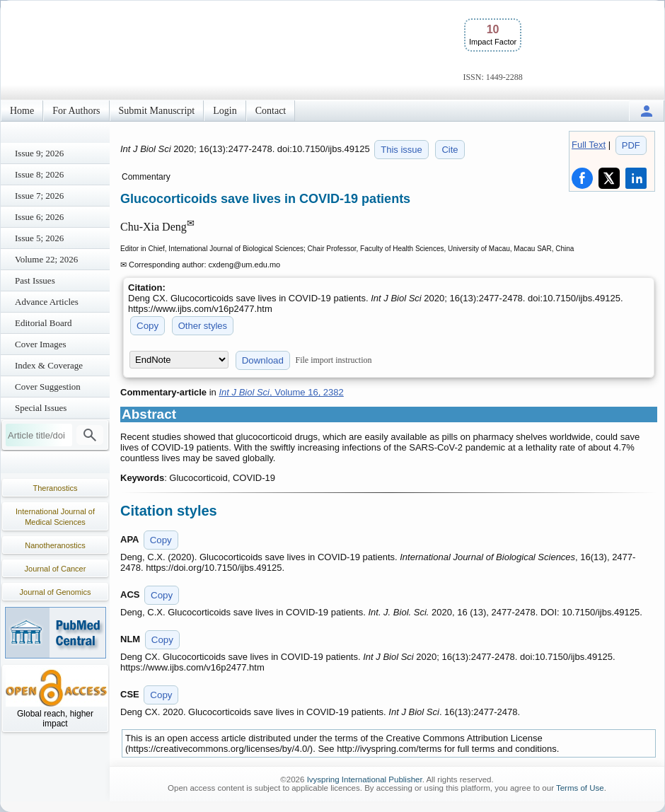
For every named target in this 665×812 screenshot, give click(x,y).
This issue (401, 150)
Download (263, 360)
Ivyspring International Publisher (365, 779)
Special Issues (41, 408)
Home (22, 111)
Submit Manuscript (157, 111)
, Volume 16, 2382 (281, 392)
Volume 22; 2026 (46, 259)
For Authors (76, 111)
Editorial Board (44, 323)
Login (225, 111)
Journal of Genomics (56, 592)
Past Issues (35, 280)
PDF (631, 145)
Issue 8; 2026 (39, 174)
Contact (271, 111)
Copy (148, 326)
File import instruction (334, 360)
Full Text (589, 145)
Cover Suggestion (48, 387)
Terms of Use (580, 788)
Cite (450, 150)
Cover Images (41, 344)
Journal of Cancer (56, 569)
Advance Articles (47, 302)
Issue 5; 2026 (39, 238)
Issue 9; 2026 (39, 153)
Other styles (203, 326)
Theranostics (56, 488)
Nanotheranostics (55, 545)
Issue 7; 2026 (39, 196)
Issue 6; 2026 (39, 217)
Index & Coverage (49, 365)
